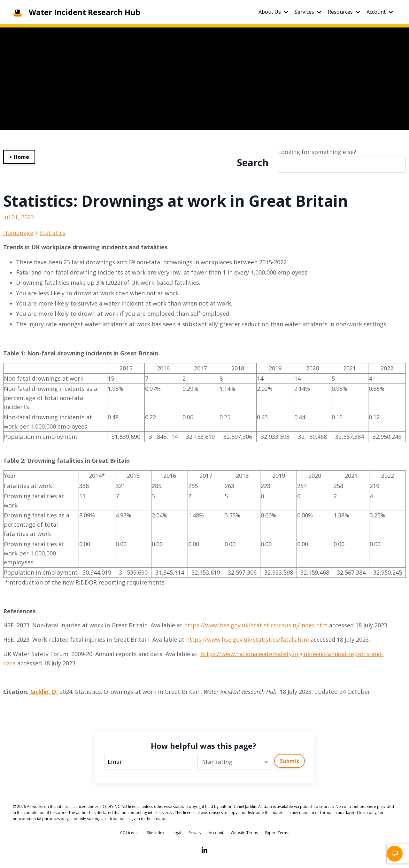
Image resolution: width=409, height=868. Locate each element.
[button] (395, 854)
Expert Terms (277, 833)
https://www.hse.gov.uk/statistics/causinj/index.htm (256, 625)
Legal (176, 833)
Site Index (156, 833)
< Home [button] (19, 157)
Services (308, 12)
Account (380, 12)
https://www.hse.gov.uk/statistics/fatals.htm (247, 639)
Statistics (53, 233)
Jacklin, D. (44, 692)
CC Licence (130, 833)
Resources (344, 12)
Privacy (195, 833)
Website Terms (244, 833)
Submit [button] (289, 761)
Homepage (18, 233)
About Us (273, 12)
